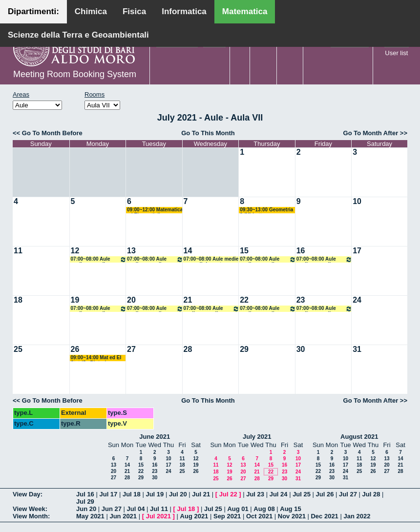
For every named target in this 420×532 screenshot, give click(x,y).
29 (244, 349)
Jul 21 (201, 494)
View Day (27, 494)
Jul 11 (159, 509)
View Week (29, 509)
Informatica (184, 11)
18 (18, 300)
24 (357, 300)
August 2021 (359, 437)
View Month (30, 516)
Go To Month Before (52, 133)
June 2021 (155, 437)
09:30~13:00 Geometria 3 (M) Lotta (266, 210)
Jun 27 (112, 509)
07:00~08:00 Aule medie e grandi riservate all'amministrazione (99, 259)
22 (244, 300)
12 (75, 251)
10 (357, 201)
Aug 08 (264, 509)
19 (75, 300)
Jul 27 (348, 494)
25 (18, 349)
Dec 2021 (324, 516)
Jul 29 (85, 501)
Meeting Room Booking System (75, 74)
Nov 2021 (292, 516)
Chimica (91, 11)
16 (301, 251)
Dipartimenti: (33, 11)
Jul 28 (371, 494)
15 (244, 251)
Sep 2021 (227, 516)
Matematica (245, 11)
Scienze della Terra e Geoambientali (78, 35)
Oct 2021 (259, 516)
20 (131, 300)
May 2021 (90, 516)
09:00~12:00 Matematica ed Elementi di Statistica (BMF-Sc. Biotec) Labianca (155, 210)
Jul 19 (155, 494)
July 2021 (257, 437)
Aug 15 (290, 509)
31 (357, 349)
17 (357, 251)
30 (301, 349)
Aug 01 (238, 509)
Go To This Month (208, 133)
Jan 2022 (357, 516)
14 (188, 251)
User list (396, 53)
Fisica (134, 11)
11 (18, 251)
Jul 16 (85, 494)
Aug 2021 (194, 516)
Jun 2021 (123, 516)
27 (131, 349)
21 (188, 300)
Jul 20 (178, 494)
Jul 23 (255, 494)
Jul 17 (108, 494)
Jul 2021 (158, 516)
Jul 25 (302, 494)
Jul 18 (132, 494)
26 (75, 349)
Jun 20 (86, 509)
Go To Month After (371, 133)
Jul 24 (279, 494)
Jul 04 (136, 509)
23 (301, 300)
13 (131, 251)
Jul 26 (325, 494)
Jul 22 (228, 494)
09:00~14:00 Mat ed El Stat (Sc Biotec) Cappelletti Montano (96, 358)
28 (188, 349)
